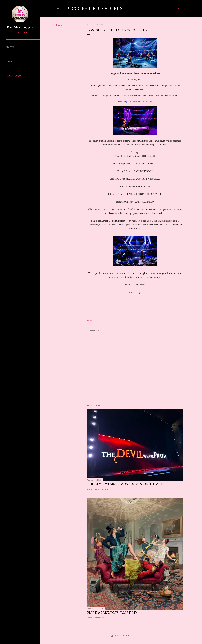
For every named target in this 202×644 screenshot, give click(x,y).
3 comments (99, 618)
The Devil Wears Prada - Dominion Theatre (126, 484)
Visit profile (20, 33)
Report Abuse (13, 76)
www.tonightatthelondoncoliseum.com (135, 101)
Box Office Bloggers (94, 8)
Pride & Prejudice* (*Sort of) (112, 613)
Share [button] (59, 25)
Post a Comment (101, 489)
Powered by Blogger (121, 635)
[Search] (181, 8)
